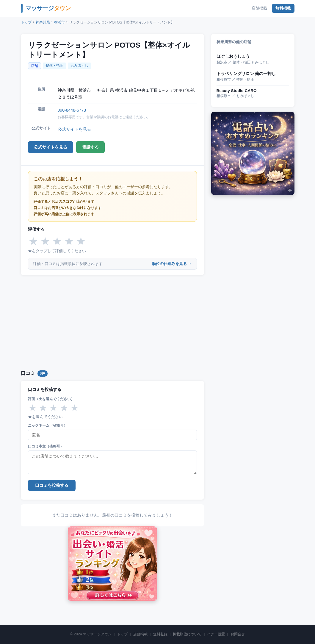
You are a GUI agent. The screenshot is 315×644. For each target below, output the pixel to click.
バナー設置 (216, 634)
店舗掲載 (259, 8)
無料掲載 (283, 8)
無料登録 (160, 634)
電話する (90, 147)
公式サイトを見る (74, 129)
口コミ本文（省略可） (46, 446)
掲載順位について (187, 634)
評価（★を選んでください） (51, 399)
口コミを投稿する (52, 485)
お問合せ (238, 634)
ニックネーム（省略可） (48, 425)
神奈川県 (43, 22)
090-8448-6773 (72, 110)
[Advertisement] (112, 322)
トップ (26, 22)
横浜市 (59, 22)
